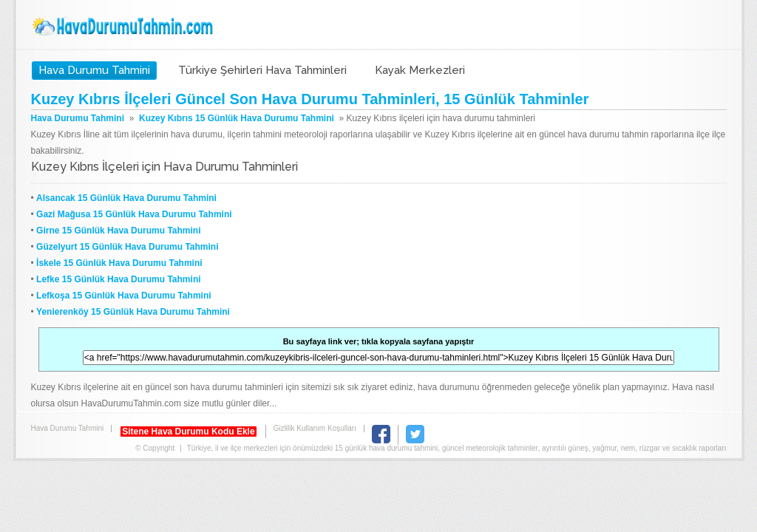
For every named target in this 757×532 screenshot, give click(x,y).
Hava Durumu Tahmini (124, 27)
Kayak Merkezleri (420, 70)
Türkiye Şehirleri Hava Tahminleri (262, 70)
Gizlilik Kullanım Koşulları (315, 428)
